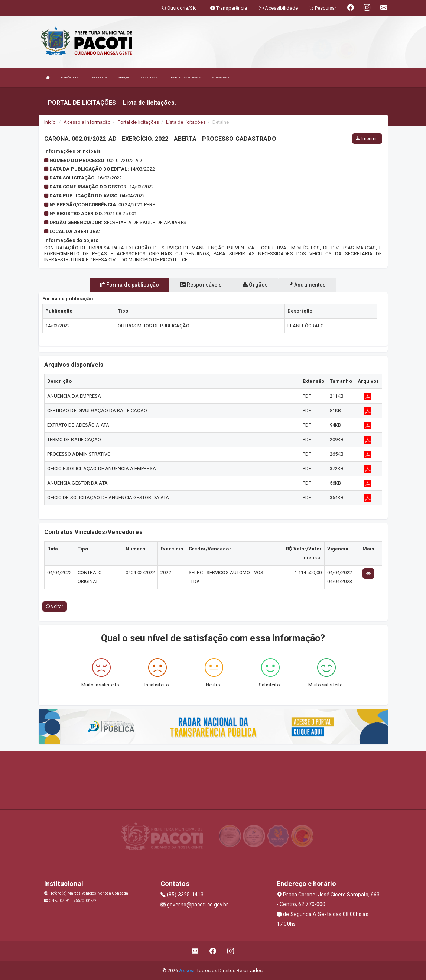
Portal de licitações (139, 122)
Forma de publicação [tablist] (130, 285)
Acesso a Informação (87, 122)
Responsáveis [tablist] (201, 285)
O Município (98, 77)
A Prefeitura (70, 77)
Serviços (124, 77)
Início (50, 122)
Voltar (55, 607)
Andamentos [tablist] (307, 285)
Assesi (187, 971)
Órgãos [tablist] (255, 285)
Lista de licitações (186, 122)
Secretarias (149, 77)
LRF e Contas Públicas (184, 77)
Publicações (220, 77)
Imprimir (367, 139)
